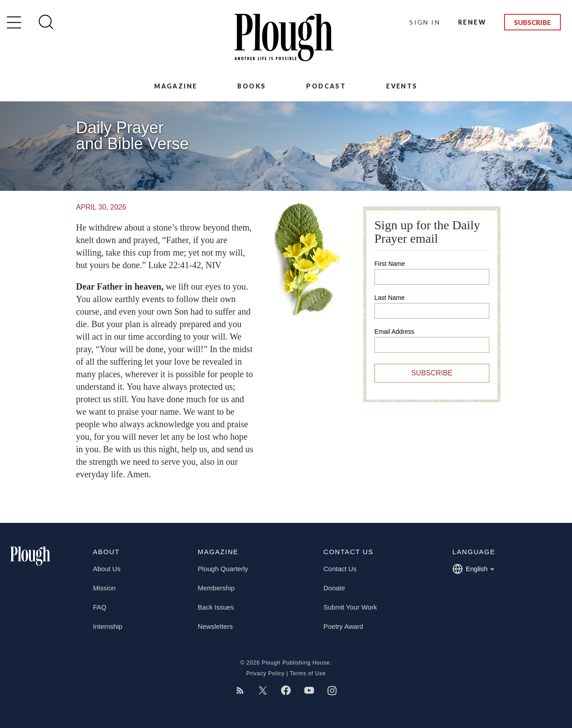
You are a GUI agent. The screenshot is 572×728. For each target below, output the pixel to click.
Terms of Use (308, 673)
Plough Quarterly (223, 569)
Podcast (326, 86)
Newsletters (215, 626)
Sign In (425, 22)
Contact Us (340, 569)
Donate (334, 588)
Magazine (176, 86)
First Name (390, 264)
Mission (104, 588)
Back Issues (216, 607)
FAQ (100, 607)
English (473, 569)
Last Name (390, 298)
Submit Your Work (350, 607)
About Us (107, 569)
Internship (108, 626)
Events (402, 86)
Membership (217, 588)
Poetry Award (343, 626)
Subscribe (532, 22)
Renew (472, 22)
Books (252, 86)
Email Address (394, 332)
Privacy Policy (265, 673)
